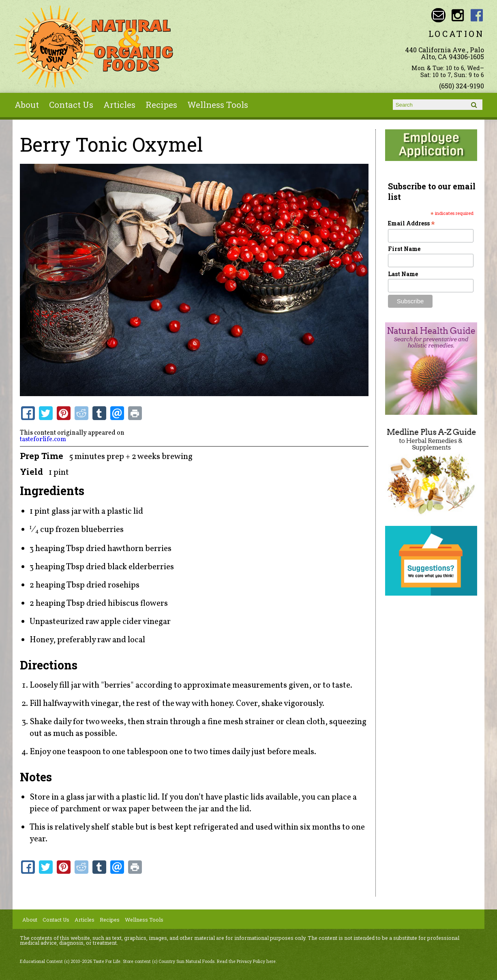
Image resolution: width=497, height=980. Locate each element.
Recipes (161, 105)
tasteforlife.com (43, 440)
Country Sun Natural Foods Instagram (457, 15)
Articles (119, 105)
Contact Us (71, 105)
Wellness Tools (218, 105)
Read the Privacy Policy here (246, 961)
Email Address (411, 223)
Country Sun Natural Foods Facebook (477, 15)
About (27, 105)
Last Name (403, 274)
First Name (404, 249)
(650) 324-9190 (462, 86)
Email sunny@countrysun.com (438, 15)
